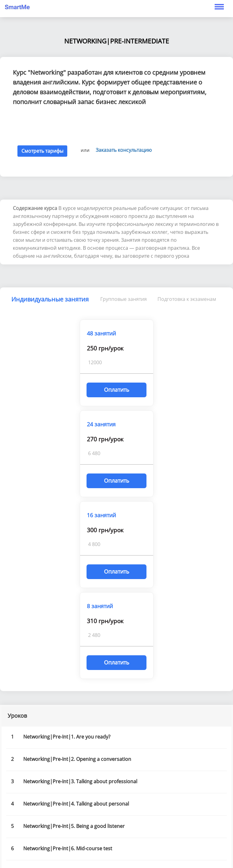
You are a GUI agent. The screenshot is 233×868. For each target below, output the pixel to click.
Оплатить (117, 390)
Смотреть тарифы (42, 151)
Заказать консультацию (124, 150)
